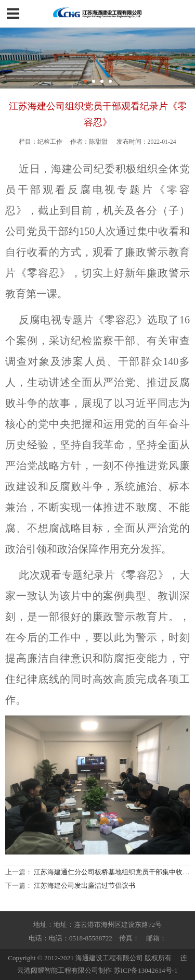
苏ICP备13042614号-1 (146, 970)
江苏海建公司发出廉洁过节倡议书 (84, 885)
